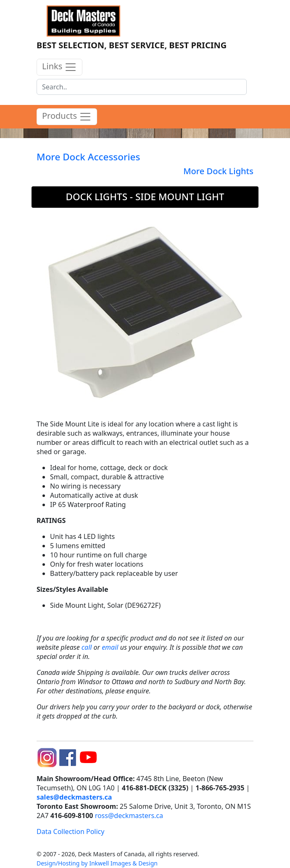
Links (59, 67)
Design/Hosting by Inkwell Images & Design (97, 863)
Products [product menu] (67, 116)
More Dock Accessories (88, 157)
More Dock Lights (218, 171)
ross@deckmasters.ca (129, 816)
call (87, 647)
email (110, 647)
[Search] (142, 87)
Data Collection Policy (70, 831)
